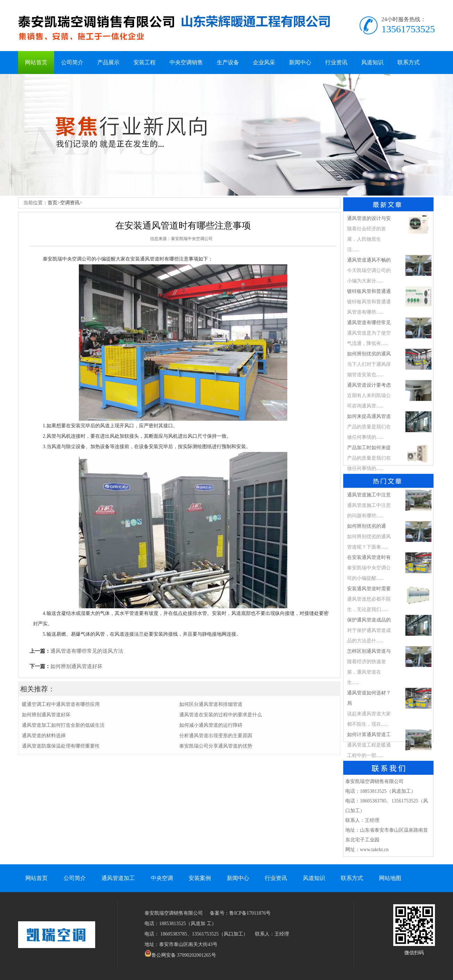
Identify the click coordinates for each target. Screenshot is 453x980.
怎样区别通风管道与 (369, 651)
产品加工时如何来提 (369, 448)
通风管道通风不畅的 (369, 260)
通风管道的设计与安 (369, 218)
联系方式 (409, 62)
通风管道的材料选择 (44, 736)
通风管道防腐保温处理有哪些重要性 (61, 746)
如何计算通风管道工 (369, 735)
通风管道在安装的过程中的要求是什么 (221, 715)
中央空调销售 (186, 62)
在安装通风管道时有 (369, 557)
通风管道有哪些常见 (369, 323)
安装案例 (200, 878)
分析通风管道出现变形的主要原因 (216, 736)
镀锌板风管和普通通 (369, 291)
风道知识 (372, 62)
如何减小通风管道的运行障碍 (211, 725)
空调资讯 (70, 203)
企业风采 (264, 62)
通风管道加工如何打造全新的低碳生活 (63, 725)
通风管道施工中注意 (369, 495)
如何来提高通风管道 (369, 416)
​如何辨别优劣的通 (366, 526)
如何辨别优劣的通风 (369, 354)
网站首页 (36, 62)
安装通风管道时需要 (369, 589)
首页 (52, 203)
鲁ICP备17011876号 (250, 913)
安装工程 (145, 62)
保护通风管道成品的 (369, 620)
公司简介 (72, 62)
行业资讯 (336, 62)
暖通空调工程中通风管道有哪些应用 (61, 704)
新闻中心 (300, 62)
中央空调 (162, 878)
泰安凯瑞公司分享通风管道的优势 (216, 746)
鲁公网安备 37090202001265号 (180, 955)
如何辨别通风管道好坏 (76, 666)
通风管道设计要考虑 (369, 385)
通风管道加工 (118, 878)
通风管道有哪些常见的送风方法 (87, 651)
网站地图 (390, 878)
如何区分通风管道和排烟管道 (211, 704)
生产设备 (228, 62)
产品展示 (108, 62)
